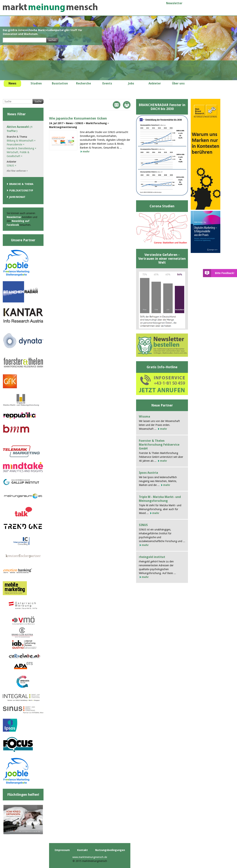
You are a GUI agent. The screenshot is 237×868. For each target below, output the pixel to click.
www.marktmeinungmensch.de (90, 857)
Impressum (62, 850)
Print (127, 105)
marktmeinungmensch (50, 8)
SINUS (11, 166)
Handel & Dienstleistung (21, 148)
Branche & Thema (21, 184)
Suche (38, 101)
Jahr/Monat (17, 197)
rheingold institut (152, 557)
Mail (117, 105)
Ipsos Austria (148, 473)
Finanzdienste (16, 144)
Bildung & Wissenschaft (21, 141)
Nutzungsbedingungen (110, 850)
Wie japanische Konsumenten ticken (78, 118)
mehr (86, 152)
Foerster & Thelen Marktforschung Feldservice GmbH (159, 445)
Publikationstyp (21, 190)
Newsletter (174, 3)
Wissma (145, 417)
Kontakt (82, 850)
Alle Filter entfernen (17, 171)
